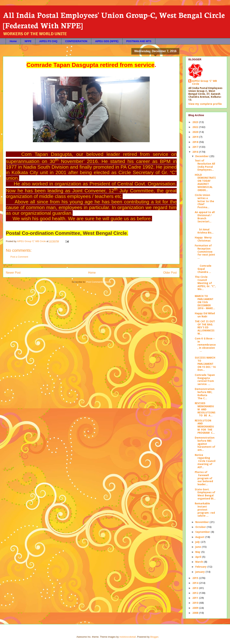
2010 (196, 603)
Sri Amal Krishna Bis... (204, 229)
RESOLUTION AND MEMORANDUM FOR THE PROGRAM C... (205, 427)
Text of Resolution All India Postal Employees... (205, 165)
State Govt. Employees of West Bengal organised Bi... (205, 494)
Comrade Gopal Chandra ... (203, 267)
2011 (196, 598)
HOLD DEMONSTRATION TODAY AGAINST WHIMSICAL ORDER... (205, 182)
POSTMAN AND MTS (139, 41)
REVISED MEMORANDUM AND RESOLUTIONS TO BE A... (205, 409)
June (199, 547)
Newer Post (13, 273)
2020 (196, 132)
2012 (196, 593)
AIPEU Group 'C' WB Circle (204, 82)
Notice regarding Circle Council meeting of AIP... (205, 461)
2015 (196, 578)
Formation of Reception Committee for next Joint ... (205, 252)
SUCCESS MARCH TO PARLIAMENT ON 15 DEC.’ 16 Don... (205, 364)
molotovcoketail (128, 637)
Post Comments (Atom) (98, 282)
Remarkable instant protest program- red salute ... (205, 510)
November (202, 522)
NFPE (28, 41)
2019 (196, 137)
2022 (196, 127)
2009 (196, 608)
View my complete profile (205, 104)
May (198, 552)
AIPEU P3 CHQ (48, 41)
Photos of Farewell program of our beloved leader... (204, 478)
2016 (196, 152)
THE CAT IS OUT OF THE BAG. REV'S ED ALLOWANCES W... (205, 327)
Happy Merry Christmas (203, 239)
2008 (196, 613)
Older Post (170, 273)
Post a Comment (19, 257)
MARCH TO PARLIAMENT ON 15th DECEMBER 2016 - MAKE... (205, 302)
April (199, 557)
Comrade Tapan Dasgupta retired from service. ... (205, 380)
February (201, 567)
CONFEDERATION (76, 41)
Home (13, 41)
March (200, 562)
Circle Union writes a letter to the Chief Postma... (204, 201)
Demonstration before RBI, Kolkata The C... (205, 394)
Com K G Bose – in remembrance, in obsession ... (205, 345)
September (203, 532)
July (198, 542)
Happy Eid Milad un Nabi (205, 315)
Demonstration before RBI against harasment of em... (205, 444)
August (200, 537)
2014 (196, 583)
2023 (196, 122)
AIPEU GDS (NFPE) (107, 41)
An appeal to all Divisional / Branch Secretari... (205, 217)
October (201, 527)
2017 (196, 147)
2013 (196, 588)
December (202, 156)
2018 (196, 142)
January (200, 572)
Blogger (154, 637)
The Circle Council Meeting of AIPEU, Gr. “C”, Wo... (205, 283)
